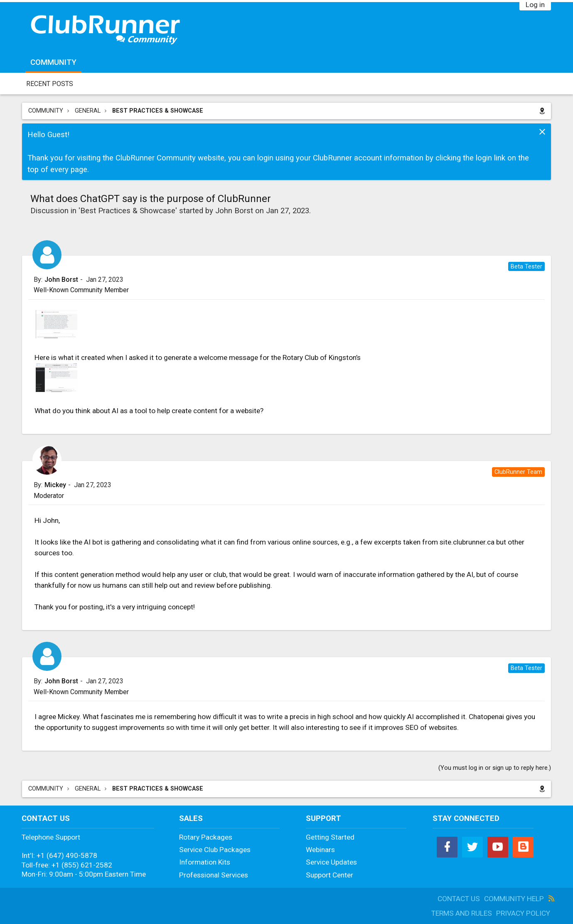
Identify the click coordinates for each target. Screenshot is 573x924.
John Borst (234, 211)
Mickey (55, 485)
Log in (535, 5)
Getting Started (330, 837)
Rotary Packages (206, 837)
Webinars (320, 850)
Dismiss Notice (542, 132)
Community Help (514, 899)
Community (53, 62)
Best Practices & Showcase (128, 211)
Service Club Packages (215, 850)
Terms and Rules (462, 913)
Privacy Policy (523, 913)
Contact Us (459, 899)
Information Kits (205, 862)
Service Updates (331, 862)
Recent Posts (50, 84)
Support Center (330, 875)
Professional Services (214, 875)
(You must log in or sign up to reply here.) (495, 768)
